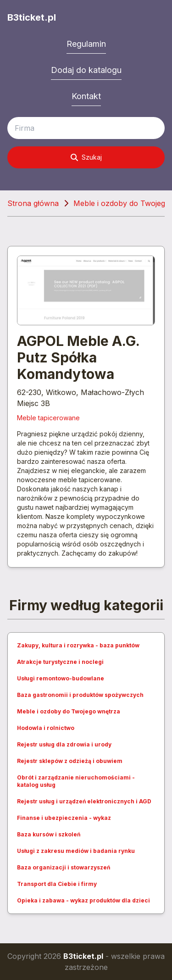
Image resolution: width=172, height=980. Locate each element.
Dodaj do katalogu (86, 70)
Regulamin (86, 44)
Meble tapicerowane (48, 418)
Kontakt (86, 96)
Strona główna (33, 203)
